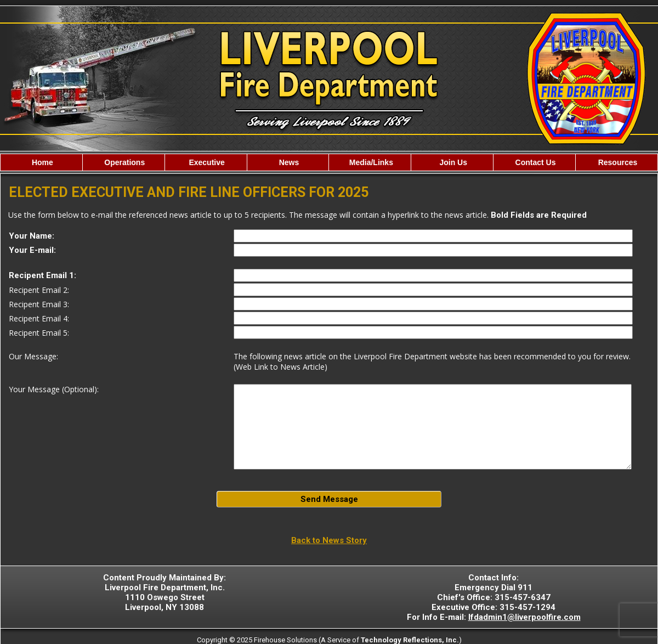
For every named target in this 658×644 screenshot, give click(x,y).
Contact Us (535, 162)
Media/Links (370, 162)
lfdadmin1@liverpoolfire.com (524, 617)
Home (41, 162)
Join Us (452, 162)
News (288, 162)
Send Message (329, 499)
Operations (123, 162)
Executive (206, 162)
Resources (617, 162)
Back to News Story (329, 540)
